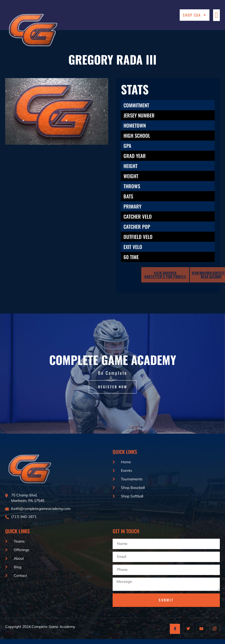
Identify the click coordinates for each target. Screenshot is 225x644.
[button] (216, 15)
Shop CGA (195, 15)
